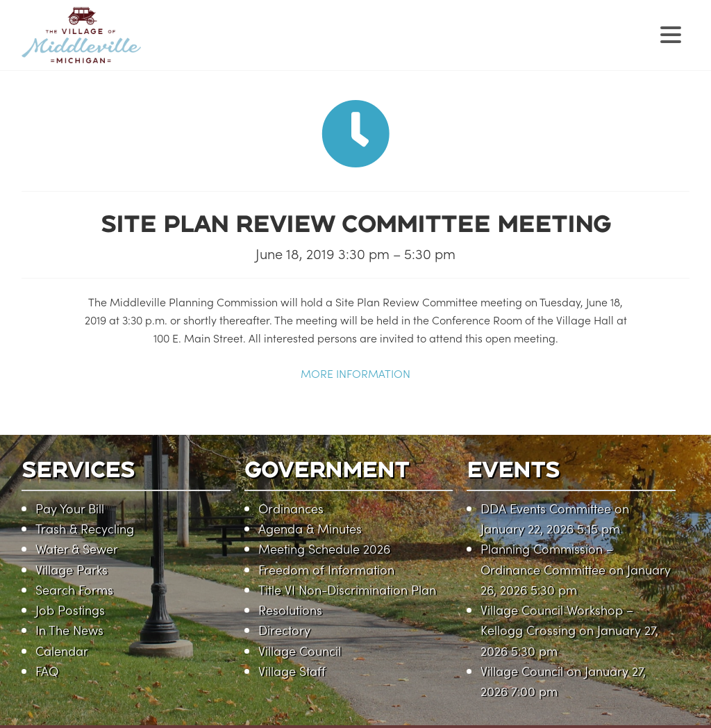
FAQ (47, 671)
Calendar (62, 651)
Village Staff (292, 671)
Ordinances (291, 508)
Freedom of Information (326, 569)
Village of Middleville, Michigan (169, 47)
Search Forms (74, 589)
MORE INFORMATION (355, 373)
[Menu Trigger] (670, 33)
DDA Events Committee (546, 508)
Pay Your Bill (70, 508)
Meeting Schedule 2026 (324, 548)
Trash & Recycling (85, 528)
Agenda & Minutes (310, 528)
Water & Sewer (77, 548)
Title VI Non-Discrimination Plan (347, 589)
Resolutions (290, 610)
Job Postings (70, 610)
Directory (284, 630)
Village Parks (72, 569)
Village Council (300, 651)
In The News (69, 630)
